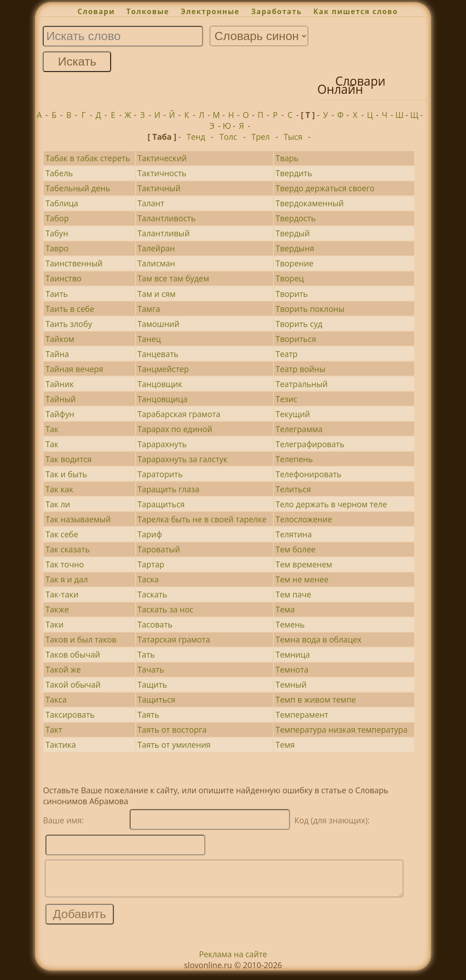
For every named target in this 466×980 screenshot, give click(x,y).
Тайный (61, 399)
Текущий (293, 414)
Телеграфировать (310, 444)
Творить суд (299, 324)
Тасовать (155, 624)
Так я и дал (67, 579)
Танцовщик (160, 384)
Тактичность (162, 173)
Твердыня (295, 248)
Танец (149, 339)
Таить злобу (69, 324)
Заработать (277, 11)
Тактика (61, 745)
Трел (261, 137)
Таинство (63, 278)
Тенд (196, 137)
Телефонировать (308, 474)
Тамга (149, 309)
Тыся (293, 137)
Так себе (62, 534)
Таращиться (161, 504)
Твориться (296, 339)
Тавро (57, 248)
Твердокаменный (309, 203)
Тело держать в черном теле (331, 504)
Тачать (151, 669)
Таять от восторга (172, 730)
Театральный (301, 384)
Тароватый (159, 549)
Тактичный (159, 188)
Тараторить (160, 474)
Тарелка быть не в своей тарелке (202, 519)
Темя (285, 745)
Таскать (152, 594)
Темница (293, 654)
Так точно (65, 564)
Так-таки (62, 594)
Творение (294, 263)
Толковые (148, 11)
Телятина (294, 534)
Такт (54, 730)
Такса (56, 699)
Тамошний (158, 324)
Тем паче (293, 594)
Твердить (294, 173)
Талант (151, 203)
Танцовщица (162, 399)
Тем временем (304, 564)
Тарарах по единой (175, 429)
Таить (57, 294)
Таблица (62, 203)
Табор (57, 218)
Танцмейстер (163, 369)
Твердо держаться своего (325, 188)
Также (57, 609)
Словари (96, 11)
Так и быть (66, 474)
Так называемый (78, 519)
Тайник (60, 384)
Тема (285, 609)
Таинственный (74, 263)
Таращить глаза (168, 489)
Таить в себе (70, 309)
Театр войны (300, 369)
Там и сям (157, 294)
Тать (146, 654)
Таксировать (70, 715)
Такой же (63, 669)
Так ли (58, 504)
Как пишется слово (356, 11)
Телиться (293, 489)
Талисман (156, 263)
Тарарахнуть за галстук (182, 459)
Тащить (152, 684)
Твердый (292, 233)
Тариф (150, 534)
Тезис (286, 399)
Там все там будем (173, 278)
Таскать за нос (165, 609)
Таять (148, 715)
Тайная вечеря (74, 369)
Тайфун (60, 414)
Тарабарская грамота (179, 414)
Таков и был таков (81, 639)
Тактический (162, 158)
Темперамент (302, 715)
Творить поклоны (310, 309)
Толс (228, 137)
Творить (291, 294)
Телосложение (304, 519)
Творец (289, 278)
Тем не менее (302, 579)
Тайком (60, 339)
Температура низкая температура (341, 730)
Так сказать (68, 549)
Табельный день (78, 188)
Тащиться (156, 699)
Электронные (210, 11)
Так (52, 429)
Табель (59, 173)
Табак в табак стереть (88, 158)
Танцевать (158, 354)
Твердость (295, 218)
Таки (55, 624)
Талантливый (164, 233)
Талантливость (167, 218)
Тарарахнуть (162, 444)
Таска (148, 579)
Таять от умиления (174, 745)
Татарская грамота (174, 639)
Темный (291, 684)
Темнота (292, 669)
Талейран (156, 248)
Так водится (69, 459)
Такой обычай (73, 684)
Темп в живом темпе (316, 699)
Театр (286, 354)
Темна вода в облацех (318, 639)
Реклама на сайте (233, 961)
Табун (57, 233)
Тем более (295, 549)
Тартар (151, 564)
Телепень (294, 459)
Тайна (57, 354)
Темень (290, 624)
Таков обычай (73, 654)
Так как (59, 489)
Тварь (287, 158)
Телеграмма (299, 429)
